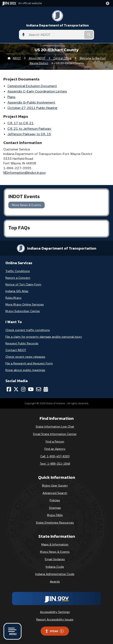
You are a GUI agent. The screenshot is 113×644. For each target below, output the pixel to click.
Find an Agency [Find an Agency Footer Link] (55, 449)
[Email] (39, 389)
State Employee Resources (55, 523)
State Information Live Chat (55, 426)
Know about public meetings (25, 370)
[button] (108, 3)
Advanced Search (55, 493)
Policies (55, 500)
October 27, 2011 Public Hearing (32, 108)
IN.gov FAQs (55, 515)
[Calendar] (46, 389)
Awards (55, 581)
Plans (11, 97)
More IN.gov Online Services (25, 304)
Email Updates (55, 559)
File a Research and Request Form (29, 363)
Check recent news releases (25, 357)
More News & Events (26, 205)
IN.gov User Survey (55, 485)
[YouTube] (31, 389)
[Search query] (55, 35)
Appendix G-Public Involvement (31, 102)
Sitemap (55, 508)
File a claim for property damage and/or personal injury (44, 337)
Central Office (62, 58)
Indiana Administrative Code (55, 574)
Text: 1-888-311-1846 (55, 464)
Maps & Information (55, 544)
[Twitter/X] (16, 389)
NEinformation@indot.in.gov (24, 173)
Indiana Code (55, 567)
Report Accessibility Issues (55, 619)
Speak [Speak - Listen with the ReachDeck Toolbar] (54, 631)
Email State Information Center (55, 434)
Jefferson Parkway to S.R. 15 (29, 134)
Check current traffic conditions (28, 330)
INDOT (17, 58)
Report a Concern (18, 278)
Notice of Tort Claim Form (23, 284)
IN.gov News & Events (55, 552)
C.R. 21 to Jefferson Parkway (29, 129)
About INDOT (37, 58)
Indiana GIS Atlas (17, 291)
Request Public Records (22, 343)
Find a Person (55, 441)
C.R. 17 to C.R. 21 (21, 123)
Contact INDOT (16, 350)
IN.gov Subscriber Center (23, 311)
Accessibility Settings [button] (55, 612)
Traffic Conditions (18, 271)
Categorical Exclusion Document (32, 86)
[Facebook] (9, 389)
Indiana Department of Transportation (58, 25)
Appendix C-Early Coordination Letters (37, 91)
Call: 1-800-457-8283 (55, 456)
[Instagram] (23, 389)
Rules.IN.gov (13, 298)
